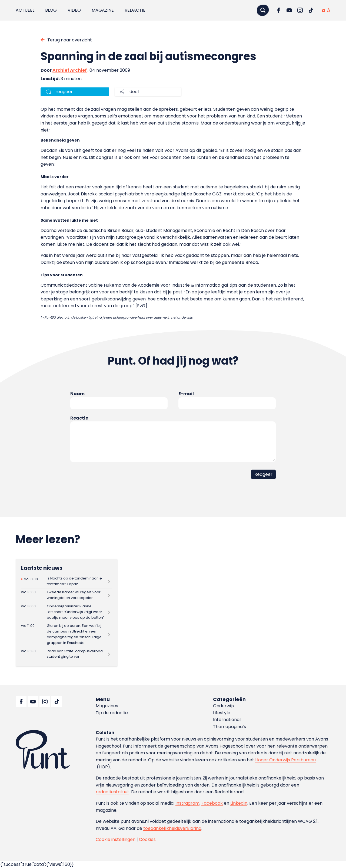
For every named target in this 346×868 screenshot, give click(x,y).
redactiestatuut (112, 792)
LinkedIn (239, 803)
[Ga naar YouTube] (289, 10)
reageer (64, 92)
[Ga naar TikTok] (311, 10)
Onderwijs (223, 706)
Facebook (212, 803)
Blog (51, 10)
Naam (77, 394)
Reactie (79, 418)
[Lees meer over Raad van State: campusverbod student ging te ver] (66, 654)
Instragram (187, 803)
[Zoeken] (263, 10)
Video (74, 10)
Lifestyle (222, 713)
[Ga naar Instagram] (300, 10)
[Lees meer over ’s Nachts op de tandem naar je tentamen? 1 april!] (66, 581)
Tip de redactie (112, 713)
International (227, 720)
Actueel (25, 10)
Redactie (135, 10)
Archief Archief (70, 70)
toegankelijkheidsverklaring (172, 828)
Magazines (107, 706)
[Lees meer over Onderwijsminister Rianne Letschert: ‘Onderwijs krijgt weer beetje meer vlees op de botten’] (66, 612)
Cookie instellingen (116, 839)
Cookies (147, 839)
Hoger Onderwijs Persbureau (285, 760)
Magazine (103, 10)
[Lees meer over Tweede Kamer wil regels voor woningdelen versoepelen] (66, 595)
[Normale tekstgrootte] (324, 10)
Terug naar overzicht (70, 40)
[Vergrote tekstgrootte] (329, 10)
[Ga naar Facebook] (278, 10)
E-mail (186, 394)
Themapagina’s (229, 727)
